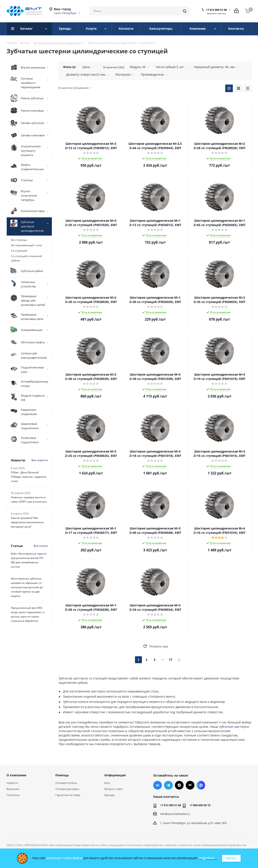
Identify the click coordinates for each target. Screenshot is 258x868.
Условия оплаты (66, 783)
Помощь (62, 775)
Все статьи (41, 546)
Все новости (40, 460)
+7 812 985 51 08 (216, 10)
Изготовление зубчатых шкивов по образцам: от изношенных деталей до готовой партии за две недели (27, 587)
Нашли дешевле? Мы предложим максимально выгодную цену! (27, 522)
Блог (108, 783)
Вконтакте (158, 785)
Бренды (110, 795)
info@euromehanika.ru (175, 814)
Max (201, 785)
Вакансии (13, 789)
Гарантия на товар (68, 795)
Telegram (168, 785)
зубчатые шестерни (234, 727)
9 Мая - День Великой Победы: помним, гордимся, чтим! (29, 477)
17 (171, 660)
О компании (16, 775)
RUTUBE (190, 785)
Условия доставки (67, 789)
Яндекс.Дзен (179, 785)
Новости (12, 783)
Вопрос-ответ (113, 789)
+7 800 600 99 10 (200, 805)
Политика (13, 795)
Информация (115, 775)
